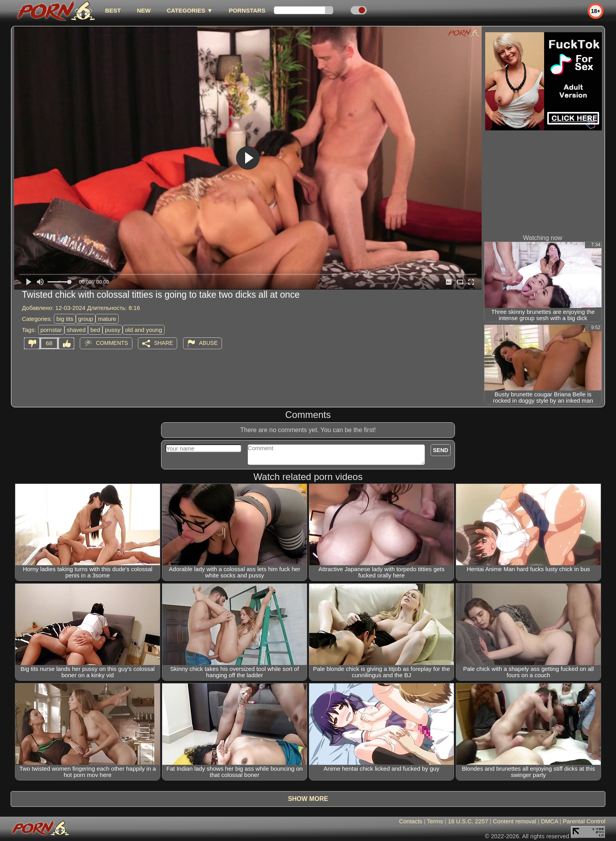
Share (163, 343)
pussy (113, 330)
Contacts (411, 821)
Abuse (208, 343)
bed (95, 330)
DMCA (549, 821)
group (86, 319)
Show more (308, 799)
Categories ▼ (190, 10)
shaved (76, 330)
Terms (435, 821)
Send (441, 450)
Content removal (515, 821)
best (113, 10)
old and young (143, 330)
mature (107, 319)
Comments (112, 343)
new (144, 10)
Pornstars (247, 10)
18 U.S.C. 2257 (468, 821)
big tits (65, 319)
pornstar (51, 330)
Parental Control (584, 821)
